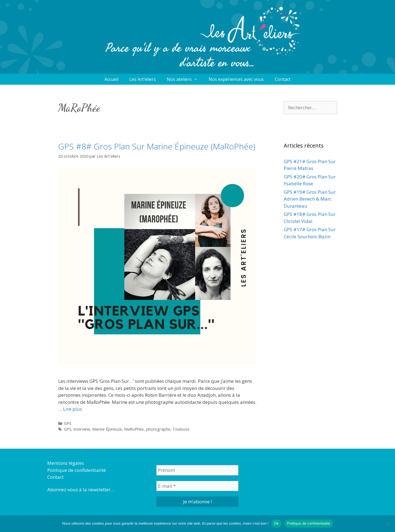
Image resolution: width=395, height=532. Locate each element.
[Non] (388, 524)
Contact (283, 79)
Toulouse (181, 429)
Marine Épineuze (107, 429)
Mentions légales (66, 463)
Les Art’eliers (143, 79)
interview (82, 429)
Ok (276, 523)
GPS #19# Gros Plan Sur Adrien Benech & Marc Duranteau (310, 199)
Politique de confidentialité (77, 470)
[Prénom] (197, 470)
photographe (158, 429)
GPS (68, 423)
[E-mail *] (197, 486)
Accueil (111, 79)
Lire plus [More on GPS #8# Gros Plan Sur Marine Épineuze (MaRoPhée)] (73, 409)
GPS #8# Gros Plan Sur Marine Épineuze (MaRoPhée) (157, 146)
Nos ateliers (185, 79)
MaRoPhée (134, 429)
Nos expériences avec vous (236, 79)
